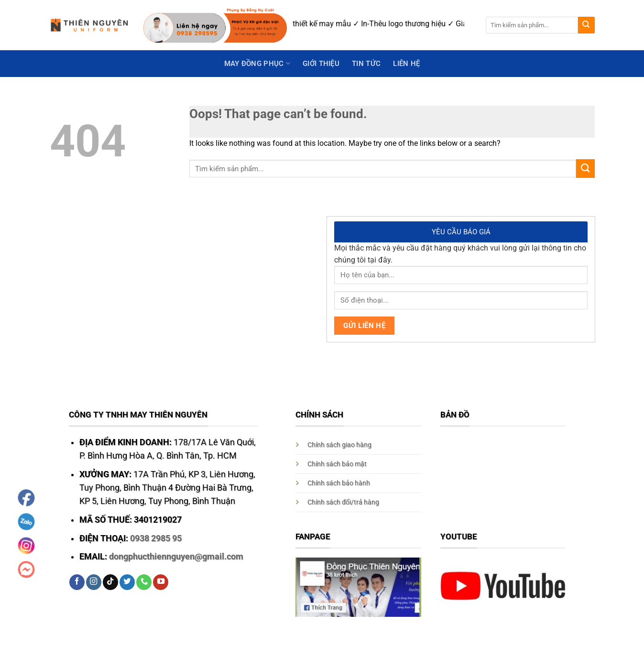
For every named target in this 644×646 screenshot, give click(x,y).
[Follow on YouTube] (161, 582)
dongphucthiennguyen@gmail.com (176, 557)
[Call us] (144, 582)
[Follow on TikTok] (110, 582)
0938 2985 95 (156, 538)
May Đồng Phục (257, 63)
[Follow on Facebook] (77, 582)
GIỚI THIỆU (321, 64)
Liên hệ (406, 64)
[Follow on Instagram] (94, 582)
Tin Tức (366, 64)
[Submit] (586, 25)
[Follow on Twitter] (127, 582)
